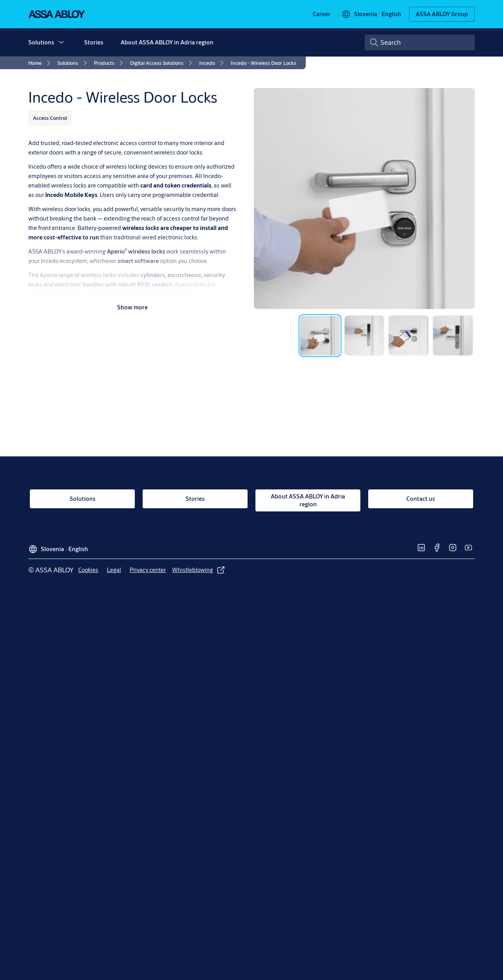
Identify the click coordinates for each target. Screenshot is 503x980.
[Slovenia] (371, 14)
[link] (322, 14)
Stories (94, 42)
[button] (61, 42)
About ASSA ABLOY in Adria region (167, 42)
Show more (132, 307)
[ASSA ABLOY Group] (442, 14)
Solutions (41, 42)
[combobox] (420, 42)
